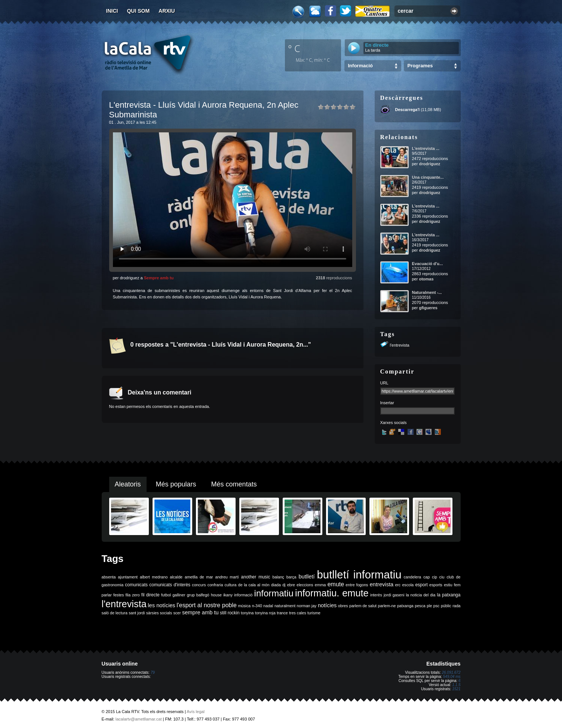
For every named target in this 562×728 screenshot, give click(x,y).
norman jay (307, 606)
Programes (420, 66)
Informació (360, 66)
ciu (442, 577)
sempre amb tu (200, 612)
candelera (412, 577)
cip (434, 577)
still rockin (230, 613)
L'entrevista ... (426, 148)
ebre (291, 585)
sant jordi (137, 613)
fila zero (133, 595)
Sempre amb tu (159, 278)
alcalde (176, 577)
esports (436, 585)
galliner (179, 595)
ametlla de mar (199, 577)
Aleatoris (128, 484)
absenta (109, 577)
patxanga (405, 606)
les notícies (161, 605)
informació (243, 595)
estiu (448, 585)
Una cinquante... (428, 177)
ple (429, 606)
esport (421, 585)
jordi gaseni (394, 595)
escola (408, 585)
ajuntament (128, 577)
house (216, 595)
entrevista (382, 584)
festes (119, 595)
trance (282, 613)
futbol (166, 595)
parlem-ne (387, 606)
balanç (278, 577)
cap (426, 577)
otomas (426, 279)
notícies (327, 605)
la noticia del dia (420, 595)
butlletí (306, 577)
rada (456, 606)
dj (284, 585)
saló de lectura (115, 613)
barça (291, 577)
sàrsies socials (159, 613)
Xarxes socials (394, 423)
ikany (228, 595)
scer (177, 613)
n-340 (257, 606)
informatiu (274, 593)
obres (343, 606)
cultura (231, 585)
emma (320, 585)
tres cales (298, 613)
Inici (112, 11)
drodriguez (429, 164)
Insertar (387, 403)
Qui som (138, 11)
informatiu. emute (332, 593)
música (244, 606)
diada (276, 585)
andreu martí (227, 577)
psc (437, 606)
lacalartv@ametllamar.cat (139, 719)
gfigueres (428, 308)
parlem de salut (363, 606)
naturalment (285, 606)
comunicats (136, 585)
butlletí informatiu (359, 575)
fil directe (151, 595)
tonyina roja (265, 613)
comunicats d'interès (170, 585)
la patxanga (449, 595)
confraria (215, 585)
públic (446, 606)
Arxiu (167, 11)
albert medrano (154, 577)
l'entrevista (400, 345)
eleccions (305, 585)
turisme (314, 613)
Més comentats (234, 484)
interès (376, 595)
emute (336, 584)
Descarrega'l (408, 110)
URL (384, 383)
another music (256, 577)
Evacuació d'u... (428, 264)
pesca (420, 606)
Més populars (176, 484)
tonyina (247, 613)
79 (153, 672)
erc (398, 585)
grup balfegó (198, 595)
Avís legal (196, 712)
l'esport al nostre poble (207, 605)
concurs (199, 585)
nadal (268, 606)
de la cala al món (254, 585)
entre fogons (357, 585)
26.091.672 (451, 672)
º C (294, 48)
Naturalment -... (427, 292)
